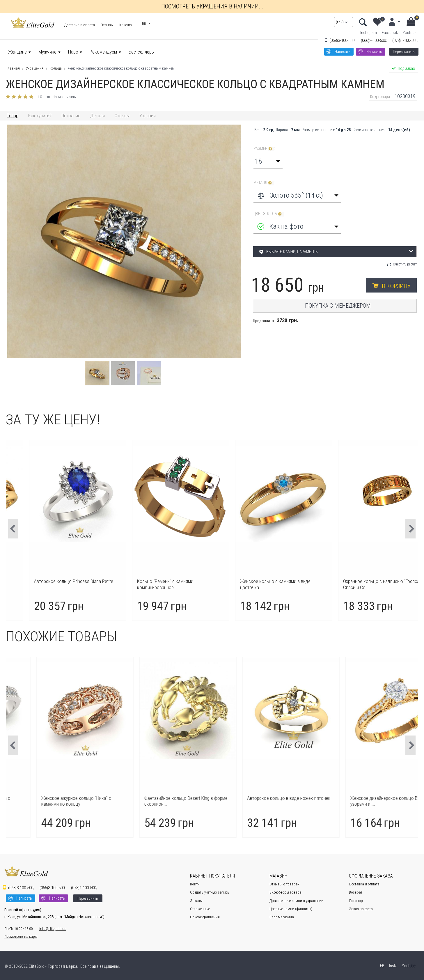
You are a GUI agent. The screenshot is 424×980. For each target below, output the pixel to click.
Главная (13, 68)
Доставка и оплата (80, 25)
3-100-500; (342, 40)
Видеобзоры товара (285, 892)
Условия (148, 116)
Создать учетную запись (210, 892)
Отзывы (107, 25)
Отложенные (200, 909)
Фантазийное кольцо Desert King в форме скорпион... (261, 801)
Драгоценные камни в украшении (296, 901)
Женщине (17, 52)
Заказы (196, 901)
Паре (73, 52)
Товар (13, 116)
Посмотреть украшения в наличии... (212, 6)
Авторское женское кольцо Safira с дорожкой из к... (50, 801)
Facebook (390, 33)
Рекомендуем (103, 52)
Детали (97, 116)
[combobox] (268, 161)
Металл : (264, 183)
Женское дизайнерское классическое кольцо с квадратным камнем (121, 68)
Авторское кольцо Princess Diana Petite (156, 581)
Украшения (35, 68)
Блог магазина (282, 917)
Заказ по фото (361, 909)
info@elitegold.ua (53, 929)
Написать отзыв (65, 97)
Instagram (369, 33)
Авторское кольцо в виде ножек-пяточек (364, 798)
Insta (393, 966)
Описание (71, 116)
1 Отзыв (44, 97)
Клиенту (126, 25)
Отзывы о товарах (284, 884)
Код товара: (380, 97)
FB (382, 966)
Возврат (356, 892)
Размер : (264, 149)
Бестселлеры (142, 52)
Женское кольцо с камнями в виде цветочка (358, 584)
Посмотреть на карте (21, 936)
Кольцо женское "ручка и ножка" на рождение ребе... (50, 584)
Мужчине (47, 52)
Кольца (56, 68)
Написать (343, 52)
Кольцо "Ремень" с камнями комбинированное (248, 584)
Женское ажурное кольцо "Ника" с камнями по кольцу (152, 801)
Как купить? (40, 116)
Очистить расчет (405, 264)
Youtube (409, 33)
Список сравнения (205, 917)
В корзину (396, 286)
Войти (195, 884)
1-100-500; (405, 40)
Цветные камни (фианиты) (291, 909)
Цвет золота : (269, 214)
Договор (356, 901)
